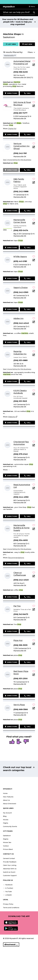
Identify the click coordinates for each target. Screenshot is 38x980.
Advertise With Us (10, 869)
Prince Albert (8, 849)
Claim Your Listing (10, 865)
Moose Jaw (7, 842)
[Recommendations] (16, 558)
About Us (6, 800)
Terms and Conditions (11, 908)
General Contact (9, 858)
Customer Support (10, 876)
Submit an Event (9, 872)
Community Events (10, 826)
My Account (7, 813)
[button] (32, 7)
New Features (8, 797)
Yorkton (6, 846)
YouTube (7, 892)
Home (5, 793)
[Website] (13, 417)
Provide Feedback (10, 862)
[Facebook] (9, 470)
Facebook (8, 885)
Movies (6, 820)
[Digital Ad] (12, 129)
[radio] (12, 742)
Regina (6, 839)
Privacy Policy (8, 904)
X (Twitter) (8, 888)
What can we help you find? (16, 12)
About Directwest (10, 804)
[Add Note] (34, 65)
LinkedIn (7, 895)
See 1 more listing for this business (17, 160)
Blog (5, 816)
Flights (6, 823)
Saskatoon (7, 836)
